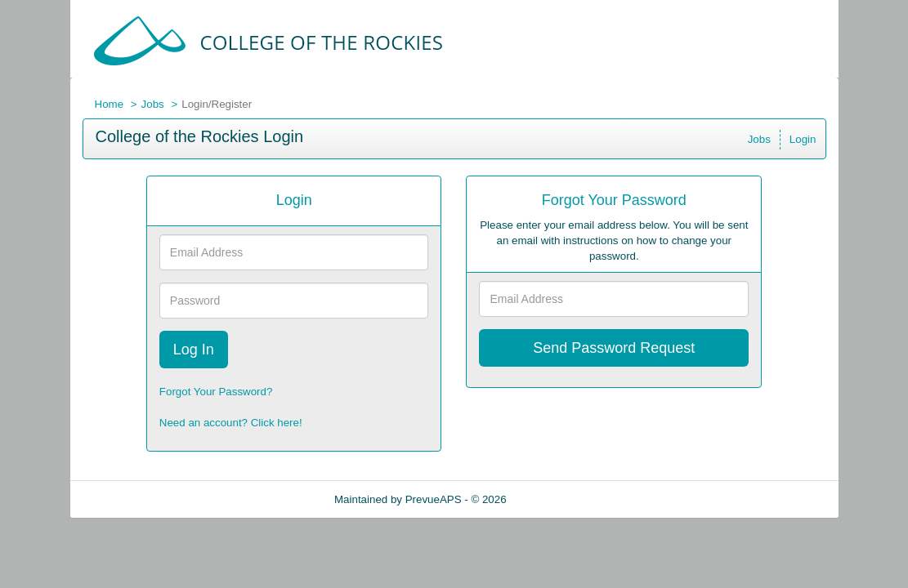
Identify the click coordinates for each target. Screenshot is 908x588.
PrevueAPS (434, 499)
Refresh (555, 499)
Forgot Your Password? (216, 392)
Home (110, 104)
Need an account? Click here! (231, 423)
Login (803, 139)
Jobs (153, 104)
